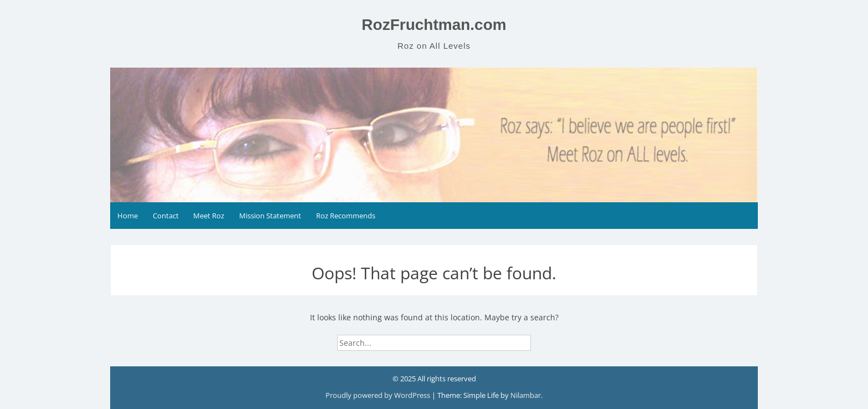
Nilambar (526, 395)
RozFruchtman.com (434, 25)
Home (128, 216)
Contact (166, 216)
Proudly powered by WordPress (379, 395)
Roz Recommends (346, 216)
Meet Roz (209, 216)
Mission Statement (270, 216)
